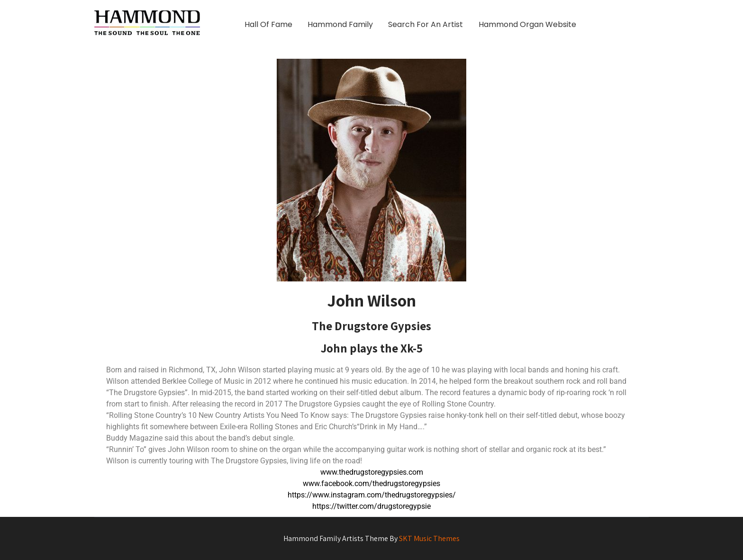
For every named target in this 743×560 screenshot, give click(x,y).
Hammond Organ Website (527, 24)
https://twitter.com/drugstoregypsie (371, 506)
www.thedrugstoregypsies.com (372, 472)
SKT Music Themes (429, 538)
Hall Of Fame (268, 24)
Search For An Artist (426, 24)
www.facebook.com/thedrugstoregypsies (371, 483)
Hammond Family (340, 24)
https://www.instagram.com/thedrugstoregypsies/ (372, 495)
